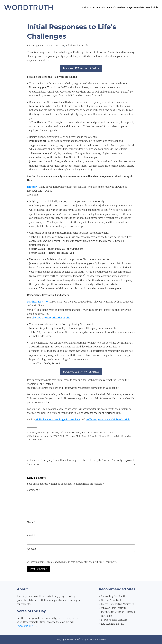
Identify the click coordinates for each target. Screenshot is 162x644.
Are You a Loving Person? (47, 363)
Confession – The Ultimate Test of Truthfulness (58, 249)
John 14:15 (35, 328)
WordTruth (29, 7)
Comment (33, 490)
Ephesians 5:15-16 (27, 626)
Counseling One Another (114, 596)
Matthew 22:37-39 (37, 302)
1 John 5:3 (35, 332)
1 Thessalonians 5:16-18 (43, 153)
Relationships (73, 46)
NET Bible (106, 616)
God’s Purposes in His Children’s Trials (108, 420)
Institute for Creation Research (118, 612)
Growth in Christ (55, 46)
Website (31, 549)
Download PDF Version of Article (81, 68)
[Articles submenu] (91, 7)
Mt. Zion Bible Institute (114, 608)
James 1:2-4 (36, 161)
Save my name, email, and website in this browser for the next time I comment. (73, 562)
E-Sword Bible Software (114, 620)
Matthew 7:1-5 (37, 206)
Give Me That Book (111, 600)
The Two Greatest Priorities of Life (51, 318)
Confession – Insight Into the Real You (54, 253)
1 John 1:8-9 (36, 237)
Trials (85, 46)
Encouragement (36, 46)
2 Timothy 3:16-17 (39, 122)
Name (31, 522)
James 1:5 (32, 187)
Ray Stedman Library (112, 624)
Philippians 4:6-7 (39, 141)
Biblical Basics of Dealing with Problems (58, 420)
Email (31, 536)
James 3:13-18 (37, 263)
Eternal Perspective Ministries (117, 604)
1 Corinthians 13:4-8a (41, 347)
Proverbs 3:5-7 (38, 87)
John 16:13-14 (37, 106)
